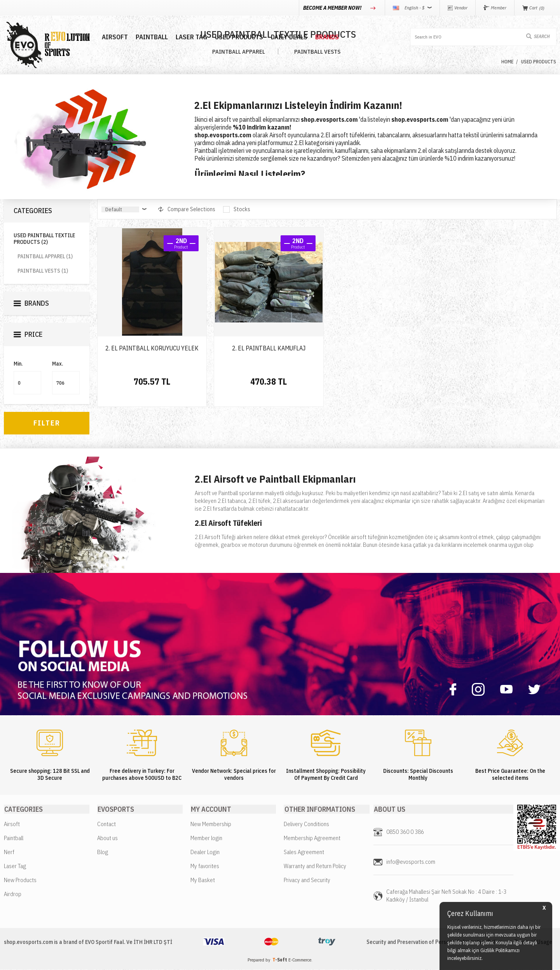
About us (107, 838)
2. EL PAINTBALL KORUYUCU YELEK (152, 348)
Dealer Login (205, 852)
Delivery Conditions (306, 824)
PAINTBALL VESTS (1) (43, 271)
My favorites (205, 866)
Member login (206, 838)
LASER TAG (187, 37)
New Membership (211, 824)
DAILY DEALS (284, 37)
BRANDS (322, 37)
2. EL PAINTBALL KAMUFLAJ (269, 348)
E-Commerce (300, 960)
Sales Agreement (304, 852)
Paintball (14, 838)
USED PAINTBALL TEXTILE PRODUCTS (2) (44, 239)
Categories (33, 211)
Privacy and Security (307, 880)
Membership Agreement (312, 838)
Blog (103, 852)
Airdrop (13, 894)
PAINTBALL (147, 37)
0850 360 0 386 (405, 832)
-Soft (280, 960)
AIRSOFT (110, 37)
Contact (106, 824)
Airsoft (12, 824)
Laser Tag (15, 866)
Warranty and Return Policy (315, 866)
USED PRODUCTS (234, 37)
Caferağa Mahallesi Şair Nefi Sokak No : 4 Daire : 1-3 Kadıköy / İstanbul (446, 896)
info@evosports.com (411, 862)
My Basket (203, 880)
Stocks (237, 209)
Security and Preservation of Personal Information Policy (433, 942)
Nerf (9, 852)
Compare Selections (187, 209)
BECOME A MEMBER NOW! (333, 8)
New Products (20, 880)
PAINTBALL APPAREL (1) (45, 257)
